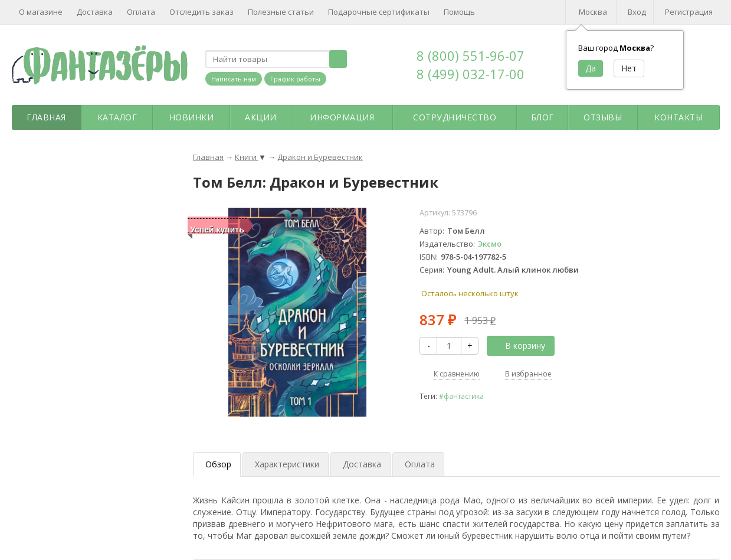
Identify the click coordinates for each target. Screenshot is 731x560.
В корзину (519, 346)
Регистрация (689, 12)
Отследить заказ (201, 12)
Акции (261, 117)
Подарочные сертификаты (379, 12)
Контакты (678, 117)
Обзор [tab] (218, 464)
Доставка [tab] (362, 464)
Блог (542, 117)
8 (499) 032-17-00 (471, 74)
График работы (295, 79)
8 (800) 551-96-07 (471, 55)
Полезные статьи (281, 12)
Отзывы (603, 117)
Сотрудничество (455, 117)
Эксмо (490, 244)
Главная (46, 117)
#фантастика (461, 396)
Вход (637, 12)
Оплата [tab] (420, 464)
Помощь (459, 12)
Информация (342, 117)
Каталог (117, 117)
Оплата (141, 12)
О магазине (41, 12)
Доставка (95, 12)
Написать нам (234, 79)
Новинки (192, 117)
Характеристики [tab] (287, 464)
